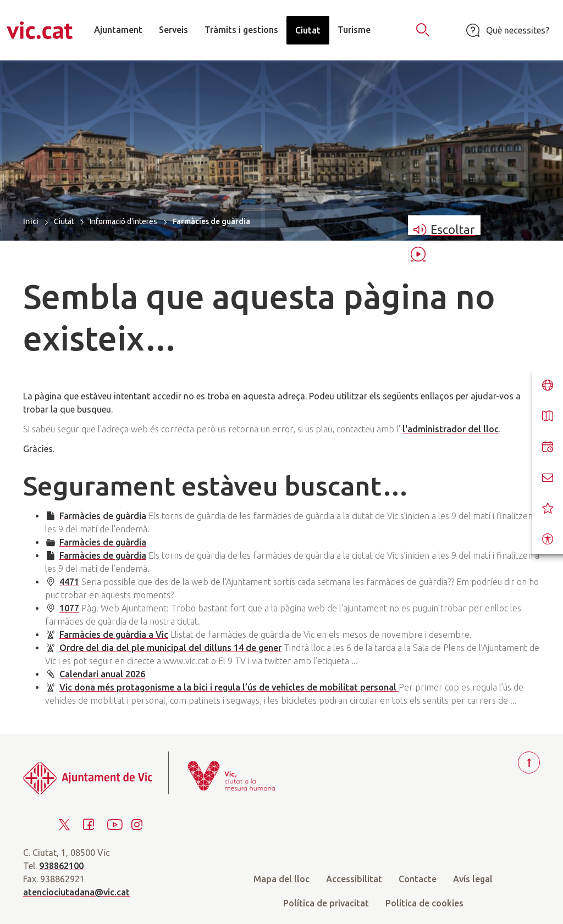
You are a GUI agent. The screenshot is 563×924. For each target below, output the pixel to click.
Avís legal (473, 879)
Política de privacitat (326, 903)
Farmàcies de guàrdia (103, 516)
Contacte (418, 879)
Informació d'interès (123, 221)
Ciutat (64, 221)
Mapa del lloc (281, 879)
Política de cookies (424, 903)
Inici (31, 221)
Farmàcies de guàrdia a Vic (114, 634)
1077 (69, 608)
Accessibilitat (354, 879)
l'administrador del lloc (451, 429)
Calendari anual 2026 (102, 674)
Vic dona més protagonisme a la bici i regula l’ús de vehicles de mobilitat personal (229, 687)
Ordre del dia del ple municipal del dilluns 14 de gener (170, 648)
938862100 (61, 866)
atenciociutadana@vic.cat (76, 892)
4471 (69, 582)
